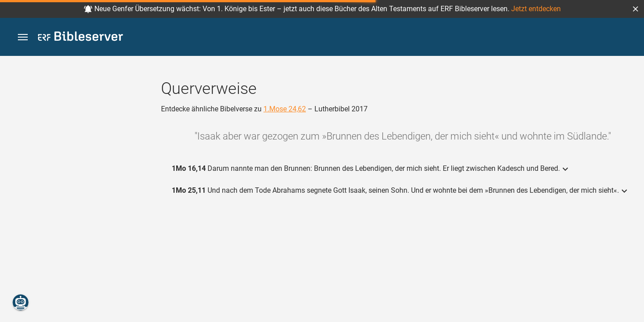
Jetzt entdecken (536, 9)
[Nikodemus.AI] (21, 302)
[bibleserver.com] (80, 38)
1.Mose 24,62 (285, 109)
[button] (636, 9)
